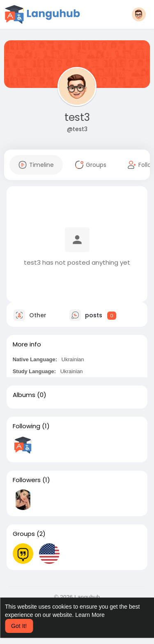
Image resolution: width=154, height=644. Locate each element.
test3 (77, 117)
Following (26, 426)
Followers (27, 480)
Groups (24, 534)
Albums (24, 395)
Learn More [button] (90, 615)
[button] (139, 14)
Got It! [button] (19, 626)
